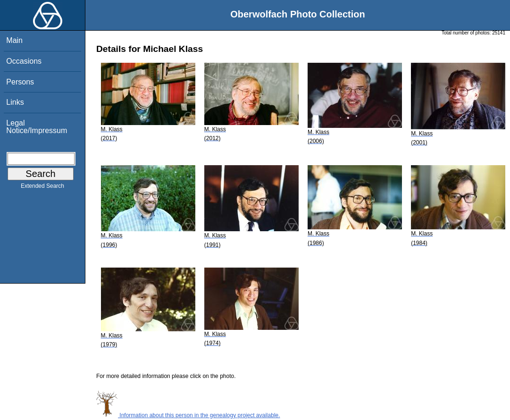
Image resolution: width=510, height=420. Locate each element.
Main (14, 40)
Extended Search (42, 188)
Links (15, 102)
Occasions (24, 61)
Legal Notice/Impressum (37, 127)
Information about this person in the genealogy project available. (188, 415)
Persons (20, 82)
